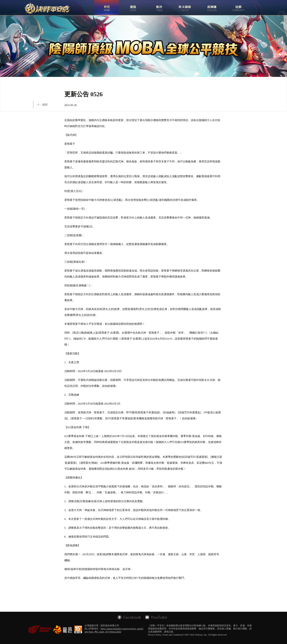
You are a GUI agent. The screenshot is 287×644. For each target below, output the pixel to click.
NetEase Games (40, 629)
